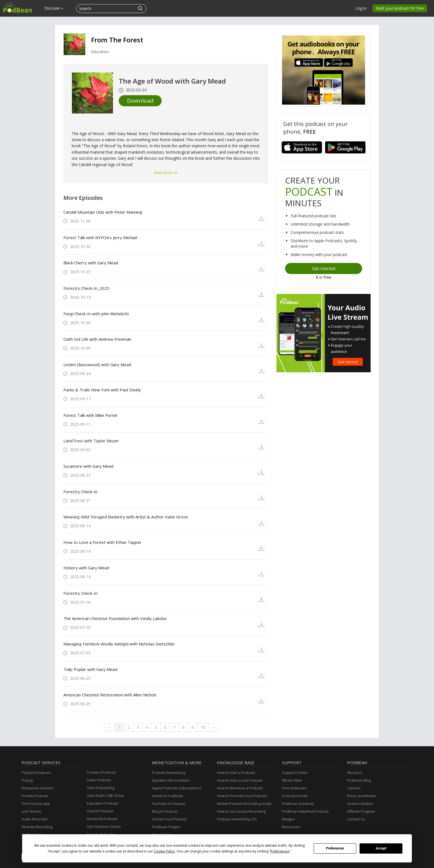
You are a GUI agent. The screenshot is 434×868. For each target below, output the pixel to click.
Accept (381, 848)
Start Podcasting (101, 788)
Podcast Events (295, 796)
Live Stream (31, 811)
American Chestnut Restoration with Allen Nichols (110, 695)
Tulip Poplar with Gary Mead (90, 669)
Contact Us (356, 819)
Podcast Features (36, 773)
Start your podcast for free (400, 8)
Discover (54, 8)
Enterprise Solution (38, 788)
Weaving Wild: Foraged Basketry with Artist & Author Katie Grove (126, 517)
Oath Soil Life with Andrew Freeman (97, 339)
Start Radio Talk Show (105, 795)
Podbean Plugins (166, 827)
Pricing (27, 780)
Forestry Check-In (80, 492)
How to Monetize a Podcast (240, 788)
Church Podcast (100, 811)
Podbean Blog (359, 780)
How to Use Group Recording (241, 811)
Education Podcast (102, 803)
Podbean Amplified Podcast (305, 811)
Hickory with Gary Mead (86, 568)
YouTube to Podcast (169, 804)
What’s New (292, 780)
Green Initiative (360, 804)
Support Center (295, 773)
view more (166, 173)
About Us (355, 773)
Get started (324, 268)
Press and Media (361, 796)
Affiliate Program (361, 811)
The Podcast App (36, 804)
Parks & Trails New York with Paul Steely (102, 390)
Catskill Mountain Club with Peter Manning (103, 212)
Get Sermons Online (104, 826)
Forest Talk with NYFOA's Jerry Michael (100, 237)
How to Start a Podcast (236, 773)
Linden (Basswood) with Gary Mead (97, 365)
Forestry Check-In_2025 (86, 288)
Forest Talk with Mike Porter (91, 415)
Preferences (335, 848)
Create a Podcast (101, 772)
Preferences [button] (280, 851)
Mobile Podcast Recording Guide (244, 804)
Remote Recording (37, 827)
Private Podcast (35, 796)
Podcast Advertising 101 (237, 819)
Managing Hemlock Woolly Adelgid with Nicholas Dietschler (119, 644)
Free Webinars (294, 788)
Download (140, 101)
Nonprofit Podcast (102, 819)
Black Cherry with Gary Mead (91, 263)
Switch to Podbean (168, 796)
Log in (361, 8)
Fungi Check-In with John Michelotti (96, 314)
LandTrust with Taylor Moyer (91, 441)
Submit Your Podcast (169, 819)
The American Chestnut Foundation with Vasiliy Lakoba (115, 618)
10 (203, 727)
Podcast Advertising (169, 773)
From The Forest (117, 40)
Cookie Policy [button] (164, 851)
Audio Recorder (35, 819)
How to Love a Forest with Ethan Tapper (103, 542)
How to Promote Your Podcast (242, 796)
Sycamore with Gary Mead (88, 466)
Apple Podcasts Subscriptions (177, 788)
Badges (288, 819)
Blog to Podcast (165, 811)
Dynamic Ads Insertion (171, 780)
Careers (354, 788)
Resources (291, 827)
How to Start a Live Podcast (240, 780)
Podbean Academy (298, 804)
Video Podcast (99, 780)
